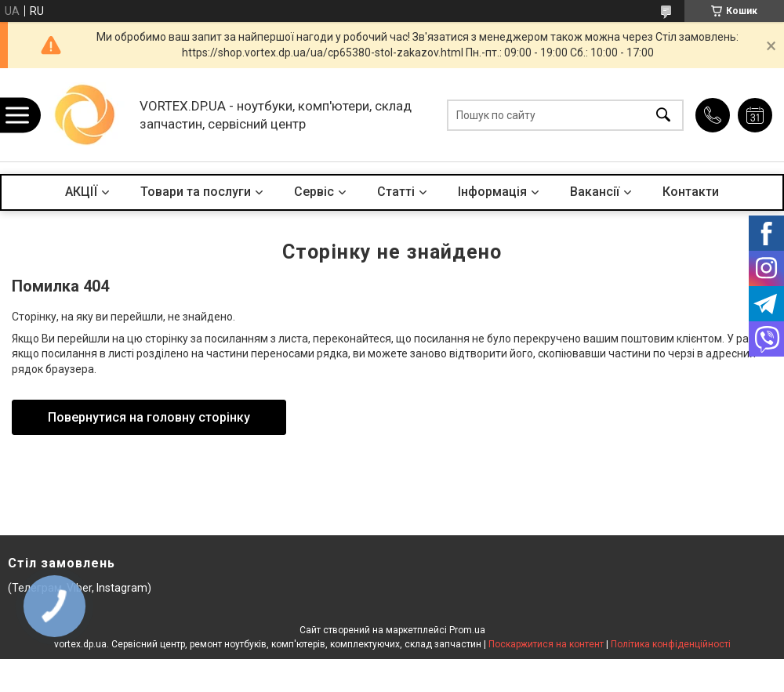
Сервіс (314, 192)
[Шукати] (663, 115)
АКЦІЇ (81, 192)
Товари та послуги (196, 192)
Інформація (492, 192)
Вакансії (595, 192)
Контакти (691, 192)
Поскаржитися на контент (546, 644)
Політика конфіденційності (671, 644)
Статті (396, 192)
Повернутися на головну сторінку (149, 417)
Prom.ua (467, 630)
